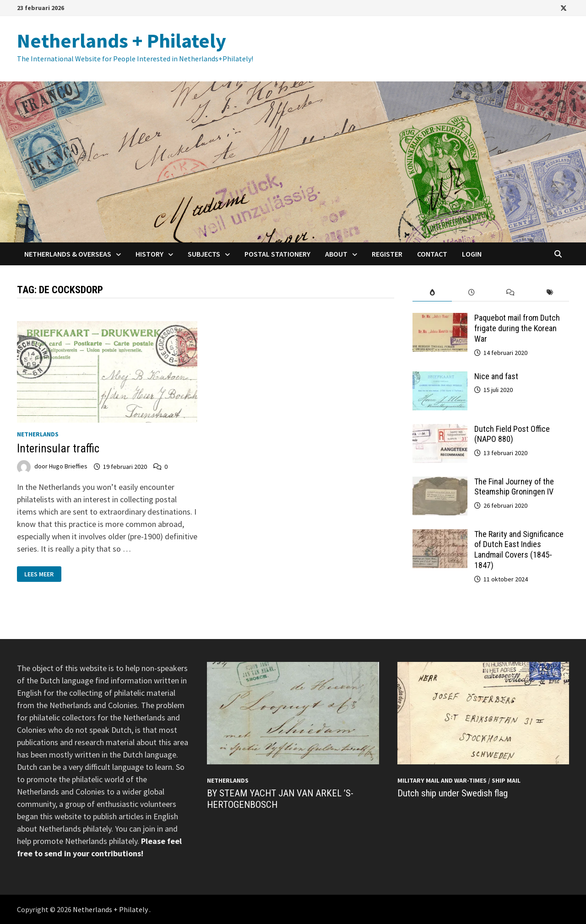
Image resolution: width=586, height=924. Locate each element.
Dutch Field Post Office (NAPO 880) (512, 434)
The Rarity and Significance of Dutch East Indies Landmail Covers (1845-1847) (519, 550)
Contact (432, 254)
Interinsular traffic (58, 449)
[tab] (432, 293)
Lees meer (43, 573)
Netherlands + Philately (122, 40)
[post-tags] (550, 293)
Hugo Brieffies (68, 467)
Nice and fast (496, 376)
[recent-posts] (472, 293)
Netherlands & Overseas (68, 254)
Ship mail (506, 780)
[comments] (510, 293)
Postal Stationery (277, 254)
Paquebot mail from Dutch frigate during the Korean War (517, 328)
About (336, 254)
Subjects (204, 254)
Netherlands (38, 434)
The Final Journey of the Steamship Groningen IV (514, 487)
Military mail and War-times (442, 780)
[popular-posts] (432, 293)
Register (387, 254)
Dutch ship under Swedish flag (453, 793)
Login (472, 254)
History (149, 254)
